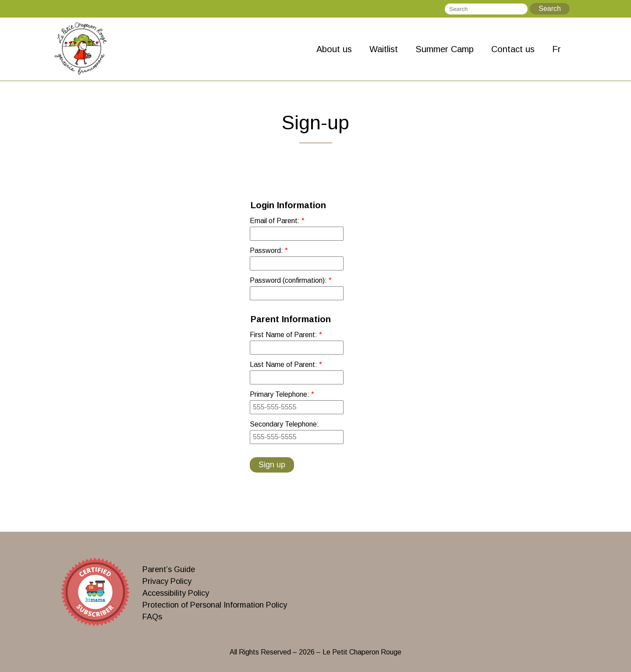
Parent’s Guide (169, 569)
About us (334, 49)
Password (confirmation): (289, 280)
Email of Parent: (276, 221)
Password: (267, 251)
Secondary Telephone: (284, 424)
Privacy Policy (167, 581)
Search (550, 9)
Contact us (513, 49)
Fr (557, 49)
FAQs (152, 617)
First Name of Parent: (284, 335)
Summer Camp (445, 49)
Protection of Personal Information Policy (215, 605)
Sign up (272, 465)
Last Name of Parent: (284, 364)
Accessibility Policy (176, 593)
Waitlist (384, 49)
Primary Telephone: (280, 394)
